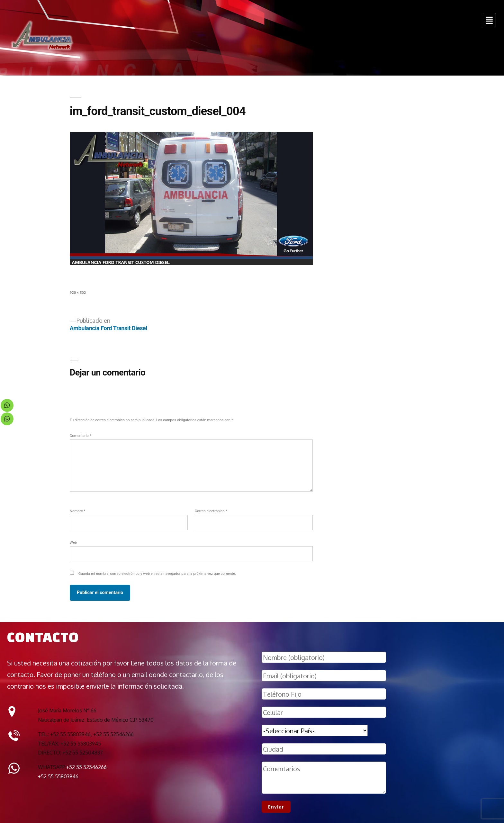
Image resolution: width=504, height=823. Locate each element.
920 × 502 (78, 293)
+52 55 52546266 (86, 767)
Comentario (81, 436)
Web (73, 542)
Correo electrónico (211, 511)
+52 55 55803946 (58, 776)
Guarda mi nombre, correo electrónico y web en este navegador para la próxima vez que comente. (157, 574)
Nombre (77, 511)
